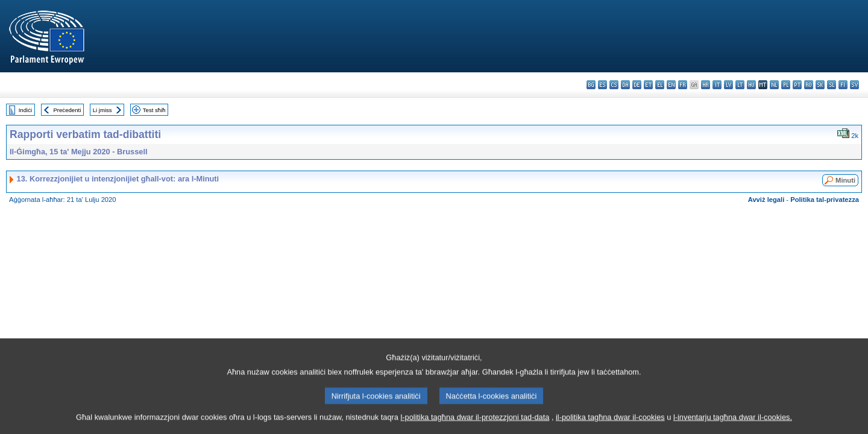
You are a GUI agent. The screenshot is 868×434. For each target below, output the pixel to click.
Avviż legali (766, 200)
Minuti (845, 180)
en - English (671, 85)
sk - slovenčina (820, 85)
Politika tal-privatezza (825, 200)
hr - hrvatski (706, 85)
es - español (602, 85)
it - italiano (717, 85)
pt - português (797, 85)
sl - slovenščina (832, 85)
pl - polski (786, 85)
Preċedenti (67, 110)
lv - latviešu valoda (728, 85)
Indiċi (25, 110)
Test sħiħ (154, 110)
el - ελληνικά (660, 85)
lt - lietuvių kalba (740, 85)
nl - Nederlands (774, 85)
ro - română (809, 85)
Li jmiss (102, 110)
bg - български (591, 85)
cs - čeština (614, 85)
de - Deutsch (637, 85)
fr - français (683, 85)
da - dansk (625, 85)
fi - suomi (843, 85)
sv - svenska (854, 85)
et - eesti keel (648, 85)
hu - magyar (751, 85)
